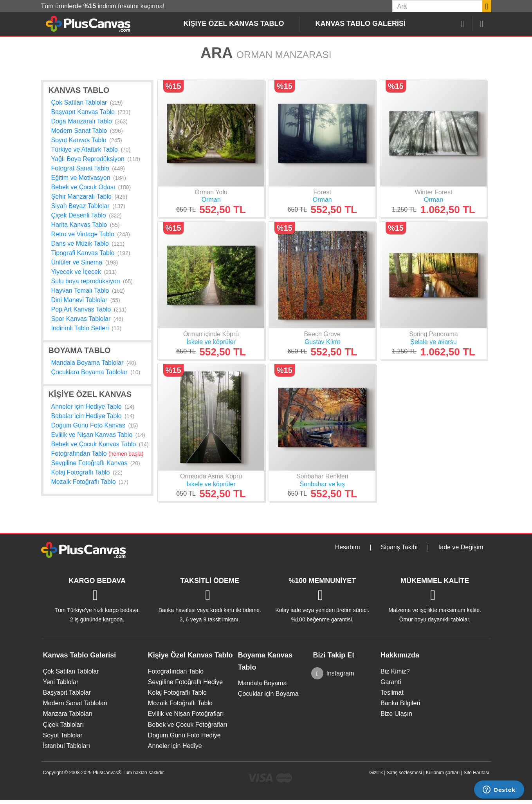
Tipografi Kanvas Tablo (91, 253)
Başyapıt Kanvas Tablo (91, 112)
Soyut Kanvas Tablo (87, 140)
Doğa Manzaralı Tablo (89, 121)
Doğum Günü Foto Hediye (184, 735)
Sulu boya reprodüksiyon (92, 281)
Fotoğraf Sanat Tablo (88, 168)
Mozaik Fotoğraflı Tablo (90, 482)
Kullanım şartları (443, 773)
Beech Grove (322, 334)
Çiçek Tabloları (64, 725)
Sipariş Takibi (399, 547)
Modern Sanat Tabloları (75, 703)
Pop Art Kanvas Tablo (89, 309)
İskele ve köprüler (211, 342)
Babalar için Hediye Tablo (93, 416)
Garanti (391, 682)
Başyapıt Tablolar (67, 693)
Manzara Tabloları (68, 714)
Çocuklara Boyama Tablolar (96, 372)
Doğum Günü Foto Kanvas (95, 425)
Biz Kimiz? (395, 671)
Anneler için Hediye (175, 746)
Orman (211, 200)
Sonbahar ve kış (322, 484)
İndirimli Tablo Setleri (87, 328)
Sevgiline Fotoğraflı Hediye (185, 682)
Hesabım (348, 547)
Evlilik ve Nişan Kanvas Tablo (98, 435)
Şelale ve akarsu (433, 342)
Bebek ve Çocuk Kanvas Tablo (100, 444)
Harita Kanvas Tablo (86, 225)
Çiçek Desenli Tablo (87, 215)
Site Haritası (476, 773)
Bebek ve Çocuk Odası (91, 187)
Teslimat (392, 693)
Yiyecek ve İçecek (84, 272)
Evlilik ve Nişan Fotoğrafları (186, 714)
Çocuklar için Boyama (268, 694)
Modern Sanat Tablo (87, 131)
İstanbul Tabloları (67, 746)
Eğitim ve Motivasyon (89, 178)
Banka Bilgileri (400, 703)
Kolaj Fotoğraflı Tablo (87, 472)
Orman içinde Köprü (211, 334)
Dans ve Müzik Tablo (88, 244)
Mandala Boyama (262, 683)
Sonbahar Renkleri (322, 476)
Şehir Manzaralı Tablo (89, 196)
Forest (322, 192)
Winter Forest (433, 192)
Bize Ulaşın (396, 714)
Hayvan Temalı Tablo (88, 291)
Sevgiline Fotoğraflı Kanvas (96, 463)
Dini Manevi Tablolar (86, 300)
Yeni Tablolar (61, 682)
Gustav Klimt (322, 342)
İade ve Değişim (461, 547)
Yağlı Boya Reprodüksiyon (96, 159)
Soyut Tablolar (63, 735)
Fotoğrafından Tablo (97, 454)
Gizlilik (376, 773)
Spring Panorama (434, 334)
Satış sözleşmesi (404, 773)
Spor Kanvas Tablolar (87, 319)
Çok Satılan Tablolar (87, 102)
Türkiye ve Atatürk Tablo (91, 149)
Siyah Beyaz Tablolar (88, 206)
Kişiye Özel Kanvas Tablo (234, 24)
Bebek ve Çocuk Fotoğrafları (188, 725)
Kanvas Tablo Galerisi (361, 24)
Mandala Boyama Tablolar (94, 363)
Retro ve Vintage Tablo (91, 234)
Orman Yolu (211, 192)
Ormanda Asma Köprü (211, 476)
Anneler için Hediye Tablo (93, 407)
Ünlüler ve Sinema (85, 262)
